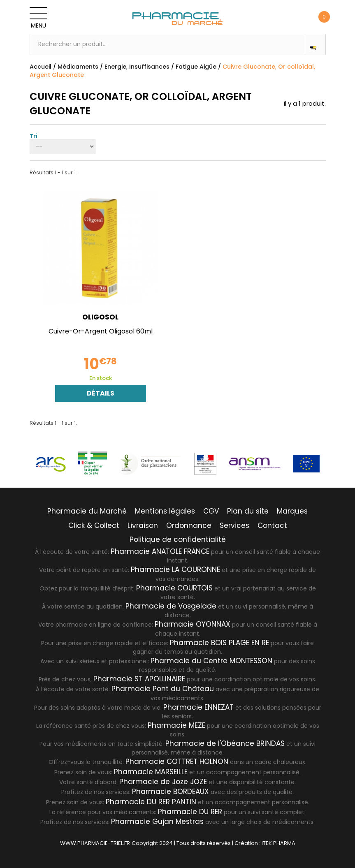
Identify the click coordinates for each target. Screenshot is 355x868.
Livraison (143, 525)
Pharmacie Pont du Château (163, 689)
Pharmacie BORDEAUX (171, 792)
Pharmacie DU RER (190, 812)
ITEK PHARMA (278, 843)
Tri (34, 135)
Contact (272, 525)
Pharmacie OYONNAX (193, 624)
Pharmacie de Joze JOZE (163, 782)
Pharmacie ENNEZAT (198, 707)
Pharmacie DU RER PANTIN (151, 802)
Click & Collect (94, 525)
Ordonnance (189, 525)
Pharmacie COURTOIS (174, 588)
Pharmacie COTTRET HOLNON (177, 762)
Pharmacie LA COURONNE (175, 569)
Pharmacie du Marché (87, 511)
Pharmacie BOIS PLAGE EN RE (219, 643)
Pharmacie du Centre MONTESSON (211, 661)
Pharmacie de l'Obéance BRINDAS (225, 743)
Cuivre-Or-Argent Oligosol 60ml (101, 331)
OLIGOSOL (100, 317)
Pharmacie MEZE (176, 725)
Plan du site (248, 511)
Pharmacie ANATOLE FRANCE (160, 551)
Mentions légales (165, 511)
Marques (292, 511)
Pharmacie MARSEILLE (151, 772)
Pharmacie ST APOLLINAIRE (139, 679)
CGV (211, 511)
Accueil (41, 67)
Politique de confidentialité (178, 539)
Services (234, 525)
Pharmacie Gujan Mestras (157, 822)
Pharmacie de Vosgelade (171, 606)
